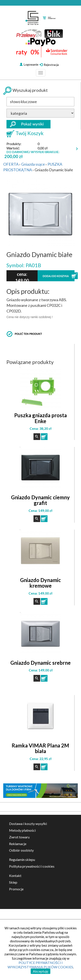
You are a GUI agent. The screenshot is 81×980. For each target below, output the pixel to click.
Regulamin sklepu (22, 860)
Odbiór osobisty (21, 850)
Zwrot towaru (19, 837)
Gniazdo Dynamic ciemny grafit (40, 500)
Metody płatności (22, 830)
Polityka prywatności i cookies (32, 866)
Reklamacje (18, 844)
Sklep (13, 882)
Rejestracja (49, 65)
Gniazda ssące (33, 164)
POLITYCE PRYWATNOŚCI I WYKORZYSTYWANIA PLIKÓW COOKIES (40, 965)
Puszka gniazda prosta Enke (40, 418)
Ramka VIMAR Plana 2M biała (40, 748)
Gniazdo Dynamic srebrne (40, 663)
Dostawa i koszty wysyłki (28, 824)
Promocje (16, 889)
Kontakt (15, 876)
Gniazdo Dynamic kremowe (40, 583)
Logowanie (29, 64)
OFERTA (11, 164)
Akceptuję (40, 971)
